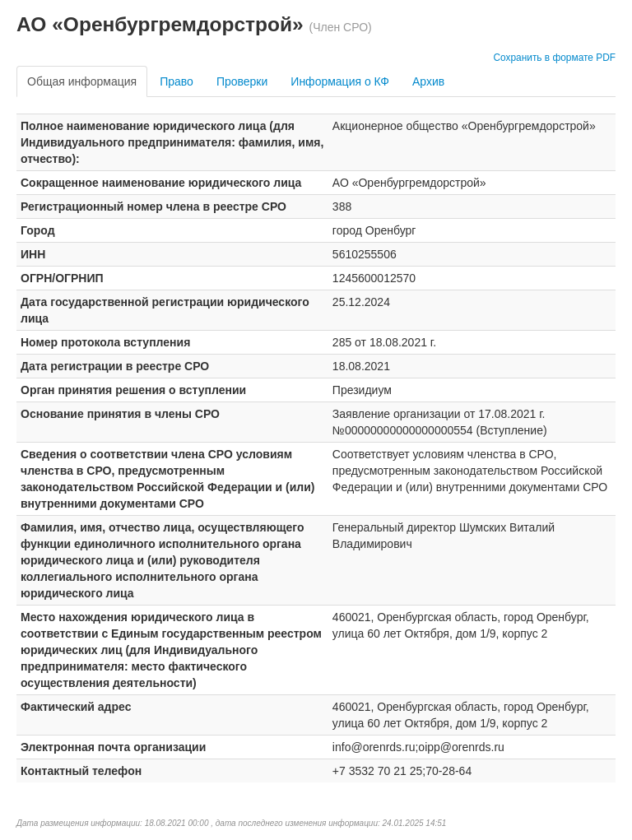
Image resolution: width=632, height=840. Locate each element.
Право (177, 81)
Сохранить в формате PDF (554, 58)
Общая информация (82, 81)
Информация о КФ (340, 81)
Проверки (242, 81)
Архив (428, 81)
